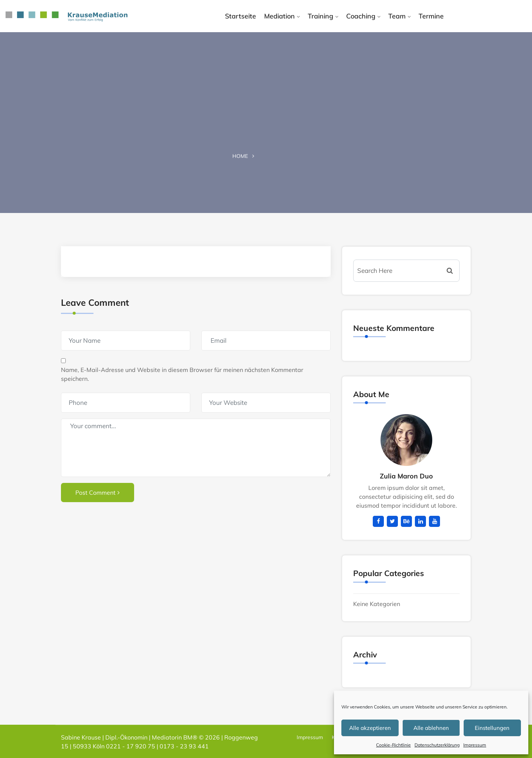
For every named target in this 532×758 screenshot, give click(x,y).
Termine (431, 16)
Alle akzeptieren (370, 728)
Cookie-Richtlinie (393, 745)
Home (240, 156)
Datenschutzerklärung (437, 745)
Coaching (361, 16)
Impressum (475, 745)
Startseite (241, 16)
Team (397, 16)
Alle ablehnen (431, 728)
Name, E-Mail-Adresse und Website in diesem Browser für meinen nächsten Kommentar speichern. (182, 374)
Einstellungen (492, 728)
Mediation (279, 16)
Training (320, 16)
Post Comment (98, 493)
